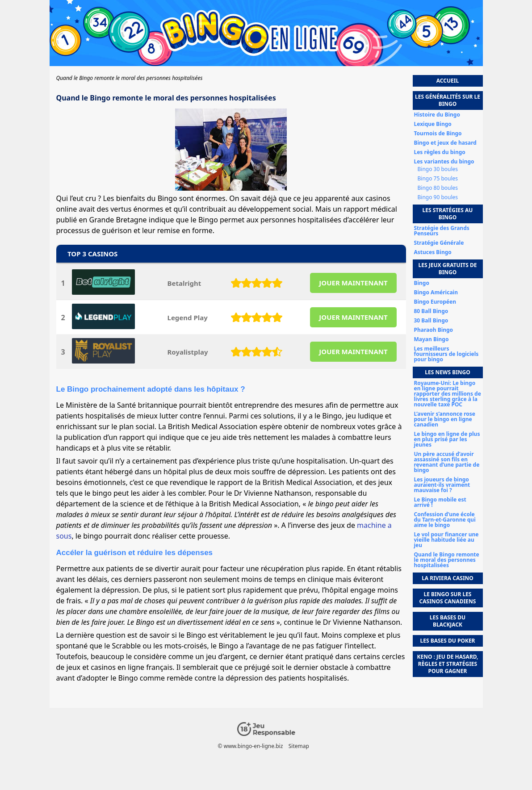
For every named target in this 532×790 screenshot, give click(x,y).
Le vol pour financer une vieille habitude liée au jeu (446, 540)
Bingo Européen (435, 302)
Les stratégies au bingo (448, 214)
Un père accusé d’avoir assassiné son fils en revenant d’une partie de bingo (447, 462)
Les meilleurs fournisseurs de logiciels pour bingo (446, 354)
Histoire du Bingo (437, 115)
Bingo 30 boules (438, 169)
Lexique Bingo (433, 124)
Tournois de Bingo (438, 134)
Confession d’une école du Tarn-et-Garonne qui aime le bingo (445, 520)
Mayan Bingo (431, 339)
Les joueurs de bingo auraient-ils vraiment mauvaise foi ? (442, 485)
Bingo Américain (436, 293)
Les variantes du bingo (444, 162)
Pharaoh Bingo (434, 330)
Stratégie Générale (439, 243)
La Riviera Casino (448, 578)
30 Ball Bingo (431, 321)
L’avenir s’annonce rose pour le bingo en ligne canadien (445, 419)
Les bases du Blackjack (448, 621)
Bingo (422, 283)
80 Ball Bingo (431, 311)
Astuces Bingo (433, 252)
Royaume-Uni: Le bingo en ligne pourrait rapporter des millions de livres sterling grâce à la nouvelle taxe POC (448, 394)
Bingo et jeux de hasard (445, 143)
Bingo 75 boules (438, 179)
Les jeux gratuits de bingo (448, 269)
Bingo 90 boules (438, 197)
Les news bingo (448, 372)
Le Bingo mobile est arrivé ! (440, 502)
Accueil (448, 81)
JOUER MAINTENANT (353, 283)
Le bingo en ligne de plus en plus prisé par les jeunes (447, 439)
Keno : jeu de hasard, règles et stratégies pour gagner (447, 664)
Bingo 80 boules (438, 188)
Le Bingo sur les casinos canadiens (448, 598)
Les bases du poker (448, 641)
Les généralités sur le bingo (448, 100)
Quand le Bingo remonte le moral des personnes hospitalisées (447, 560)
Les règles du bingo (440, 152)
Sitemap (298, 746)
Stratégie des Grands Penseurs (442, 231)
